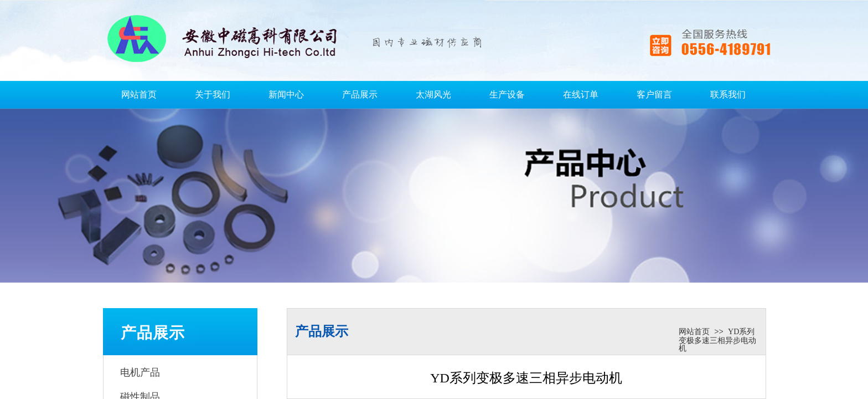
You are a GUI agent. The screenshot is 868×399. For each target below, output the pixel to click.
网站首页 (139, 94)
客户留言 (654, 94)
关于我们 (213, 94)
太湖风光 (433, 94)
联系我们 (728, 94)
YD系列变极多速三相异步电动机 (717, 340)
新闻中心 (286, 94)
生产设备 (507, 94)
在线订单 (581, 94)
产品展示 (360, 94)
